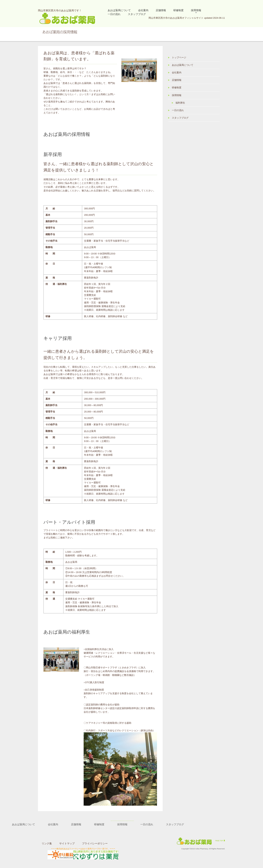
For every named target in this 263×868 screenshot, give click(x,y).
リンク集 (47, 843)
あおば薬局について (119, 10)
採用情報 (196, 10)
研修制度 (178, 10)
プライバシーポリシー (95, 843)
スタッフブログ (137, 14)
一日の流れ (114, 14)
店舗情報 (161, 10)
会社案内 (143, 10)
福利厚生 (180, 103)
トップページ (179, 58)
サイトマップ (67, 843)
